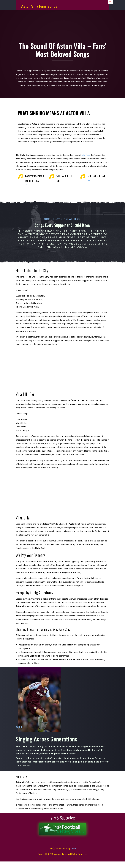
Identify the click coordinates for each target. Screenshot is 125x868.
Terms (73, 855)
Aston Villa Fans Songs (39, 9)
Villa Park (86, 160)
